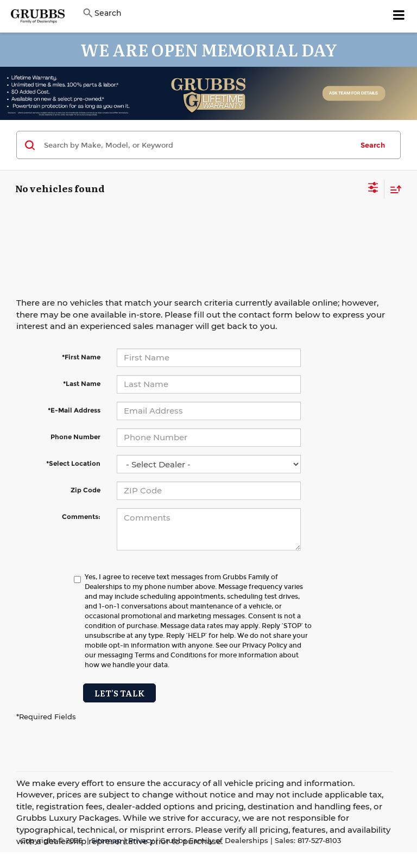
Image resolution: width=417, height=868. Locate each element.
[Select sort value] (393, 189)
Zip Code (86, 490)
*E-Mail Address (74, 410)
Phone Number (75, 437)
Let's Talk (119, 693)
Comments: (81, 517)
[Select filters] (373, 189)
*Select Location (73, 463)
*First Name (81, 357)
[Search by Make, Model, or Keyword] (197, 145)
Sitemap (106, 841)
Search (373, 145)
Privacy (141, 841)
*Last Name (82, 384)
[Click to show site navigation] (399, 16)
